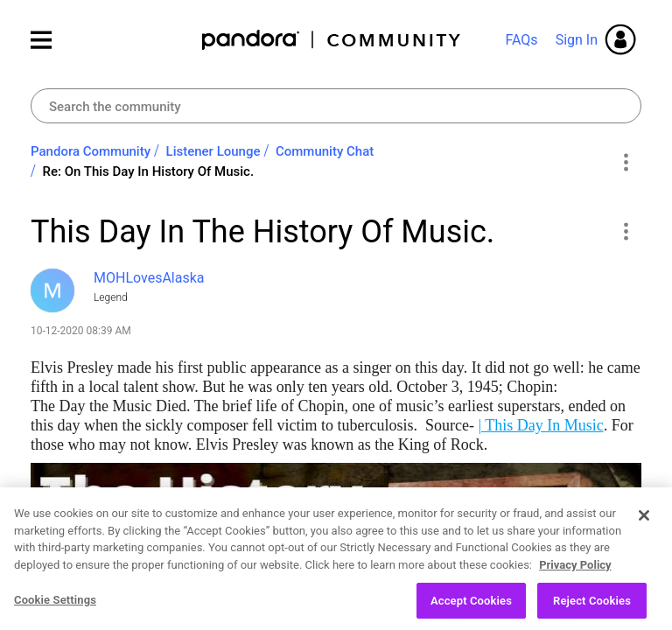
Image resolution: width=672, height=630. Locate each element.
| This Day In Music (540, 425)
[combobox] (336, 106)
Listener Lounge (213, 151)
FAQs (521, 40)
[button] (625, 231)
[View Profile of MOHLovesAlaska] (149, 278)
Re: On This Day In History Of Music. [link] (149, 171)
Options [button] (625, 162)
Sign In (577, 40)
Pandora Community (332, 40)
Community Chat (325, 151)
